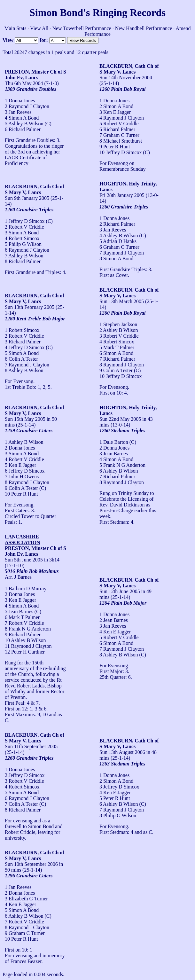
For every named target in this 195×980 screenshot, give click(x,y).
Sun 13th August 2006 (122, 752)
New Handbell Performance (144, 28)
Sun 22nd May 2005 (120, 419)
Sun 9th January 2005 (27, 198)
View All (39, 28)
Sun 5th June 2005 (24, 560)
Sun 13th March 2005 (122, 301)
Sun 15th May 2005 (25, 419)
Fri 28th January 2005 (122, 195)
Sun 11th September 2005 (31, 746)
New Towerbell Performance (82, 28)
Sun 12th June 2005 (120, 591)
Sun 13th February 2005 (30, 307)
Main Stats (16, 28)
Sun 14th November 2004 (126, 78)
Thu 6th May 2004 (24, 83)
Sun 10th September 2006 (31, 864)
